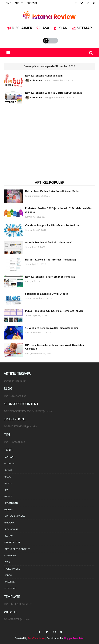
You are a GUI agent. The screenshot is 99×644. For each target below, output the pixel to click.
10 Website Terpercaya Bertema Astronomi (51, 328)
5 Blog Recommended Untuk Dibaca (47, 294)
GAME (8, 496)
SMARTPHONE (13, 542)
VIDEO (9, 575)
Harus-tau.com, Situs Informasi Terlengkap (51, 260)
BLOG (8, 477)
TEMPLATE (11, 555)
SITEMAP (82, 28)
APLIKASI (10, 464)
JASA (43, 28)
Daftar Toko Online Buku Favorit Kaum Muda (52, 191)
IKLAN (61, 28)
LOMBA (9, 509)
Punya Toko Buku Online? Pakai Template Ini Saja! (55, 311)
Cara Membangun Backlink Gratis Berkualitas (52, 225)
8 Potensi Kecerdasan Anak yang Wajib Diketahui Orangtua (55, 347)
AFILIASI (9, 457)
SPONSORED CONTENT (17, 549)
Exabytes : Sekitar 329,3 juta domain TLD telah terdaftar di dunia (59, 210)
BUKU (8, 483)
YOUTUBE (11, 588)
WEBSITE (10, 582)
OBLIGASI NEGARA (15, 516)
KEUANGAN (12, 503)
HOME (7, 3)
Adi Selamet (36, 80)
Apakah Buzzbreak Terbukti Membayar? (49, 242)
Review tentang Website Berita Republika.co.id (54, 93)
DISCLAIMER (20, 28)
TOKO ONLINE (13, 569)
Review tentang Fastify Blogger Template (50, 277)
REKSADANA (12, 529)
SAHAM (9, 536)
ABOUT (19, 3)
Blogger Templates (74, 638)
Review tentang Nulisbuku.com (44, 76)
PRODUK (10, 523)
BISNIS (8, 470)
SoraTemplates (36, 638)
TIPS (7, 562)
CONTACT (32, 3)
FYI (7, 490)
